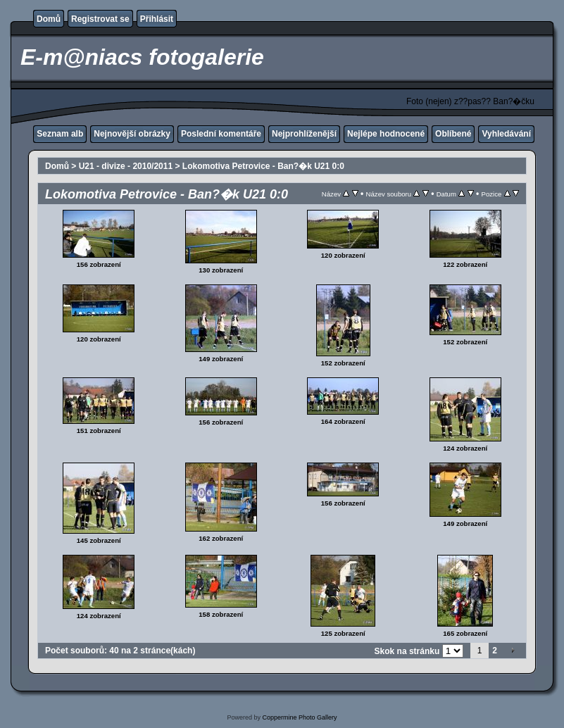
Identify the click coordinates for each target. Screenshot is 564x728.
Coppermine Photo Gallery (299, 717)
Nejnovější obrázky (132, 134)
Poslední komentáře (221, 134)
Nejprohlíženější (304, 134)
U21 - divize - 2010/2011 (126, 166)
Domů (49, 19)
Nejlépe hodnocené (386, 134)
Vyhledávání (506, 134)
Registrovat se (100, 19)
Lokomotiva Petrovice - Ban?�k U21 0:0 (263, 166)
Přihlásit (157, 19)
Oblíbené (453, 134)
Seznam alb (60, 134)
